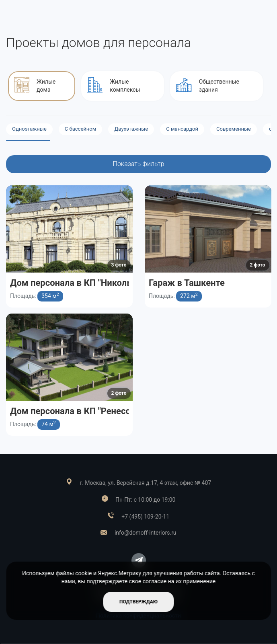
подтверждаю (138, 602)
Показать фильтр (139, 164)
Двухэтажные (131, 129)
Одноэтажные (29, 129)
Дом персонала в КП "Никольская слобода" (100, 283)
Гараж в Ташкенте (187, 283)
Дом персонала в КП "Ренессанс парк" (90, 411)
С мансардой (182, 129)
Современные (234, 129)
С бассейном (81, 129)
